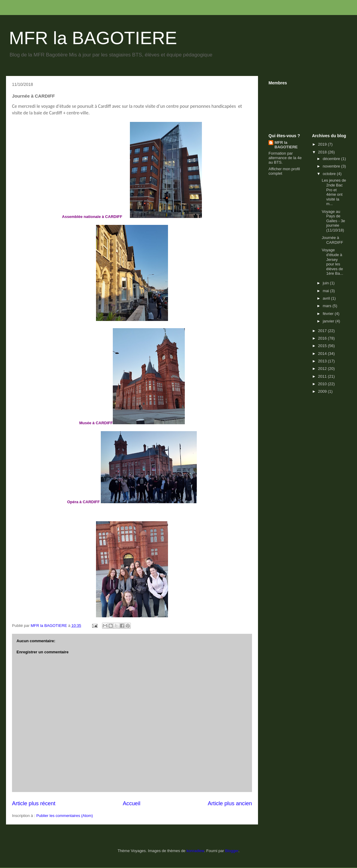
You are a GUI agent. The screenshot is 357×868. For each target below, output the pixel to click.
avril (327, 298)
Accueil (132, 803)
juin (326, 283)
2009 (323, 391)
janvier (329, 321)
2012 (323, 369)
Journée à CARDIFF (332, 240)
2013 (323, 361)
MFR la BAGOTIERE (93, 38)
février (329, 314)
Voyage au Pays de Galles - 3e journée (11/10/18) (333, 221)
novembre (332, 166)
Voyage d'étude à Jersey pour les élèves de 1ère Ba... (332, 262)
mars (328, 306)
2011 (323, 376)
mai (327, 291)
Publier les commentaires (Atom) (65, 816)
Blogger (232, 851)
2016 (323, 338)
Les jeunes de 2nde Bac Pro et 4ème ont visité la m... (334, 192)
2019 (323, 144)
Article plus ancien (230, 803)
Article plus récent (34, 803)
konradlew (195, 851)
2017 (323, 331)
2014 (323, 354)
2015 (323, 346)
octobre (330, 174)
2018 (323, 152)
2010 (323, 384)
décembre (332, 159)
